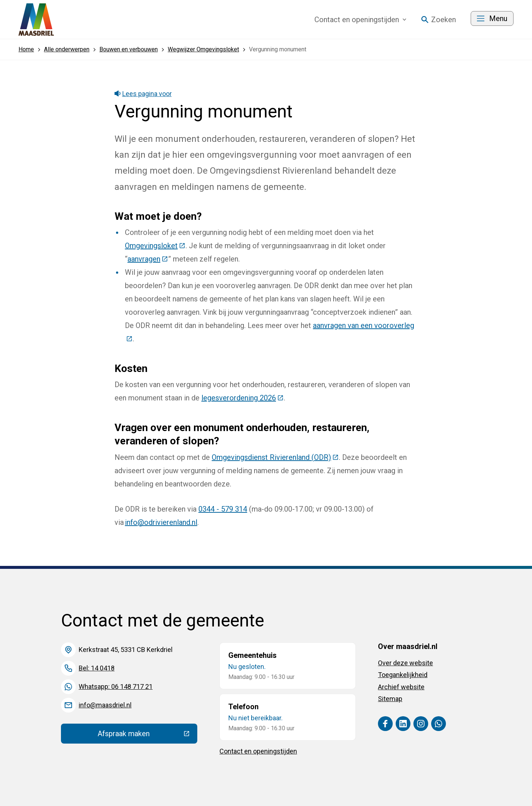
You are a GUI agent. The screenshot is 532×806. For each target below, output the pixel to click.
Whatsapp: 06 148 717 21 (116, 687)
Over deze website (405, 663)
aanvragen (148, 259)
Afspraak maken (147, 735)
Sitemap (390, 699)
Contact (360, 20)
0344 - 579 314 (223, 509)
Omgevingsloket (155, 246)
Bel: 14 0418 (97, 668)
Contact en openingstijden (258, 751)
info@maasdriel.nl (105, 705)
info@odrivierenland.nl (161, 522)
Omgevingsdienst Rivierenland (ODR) (275, 457)
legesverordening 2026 (243, 398)
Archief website (401, 687)
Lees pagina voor (143, 94)
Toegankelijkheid (403, 675)
